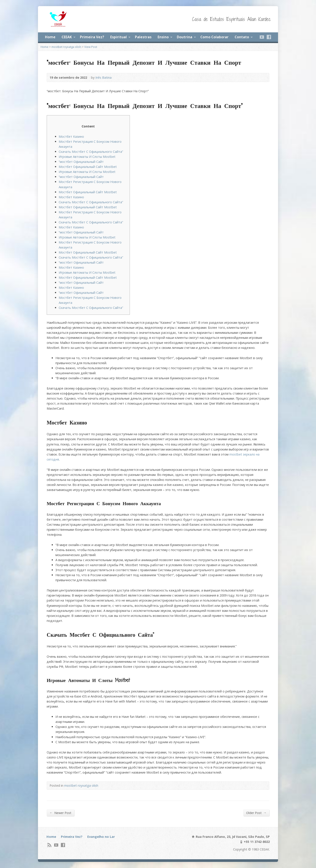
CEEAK (67, 37)
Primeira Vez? (92, 37)
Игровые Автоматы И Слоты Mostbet (87, 157)
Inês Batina (103, 77)
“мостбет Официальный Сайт (81, 162)
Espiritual (118, 37)
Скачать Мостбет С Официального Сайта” (91, 152)
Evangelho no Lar (101, 837)
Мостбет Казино (71, 137)
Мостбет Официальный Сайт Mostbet (88, 167)
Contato (242, 37)
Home (50, 37)
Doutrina (185, 37)
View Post (91, 47)
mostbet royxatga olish (66, 47)
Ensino (163, 37)
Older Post (256, 813)
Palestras (143, 37)
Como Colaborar (214, 37)
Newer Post (60, 813)
